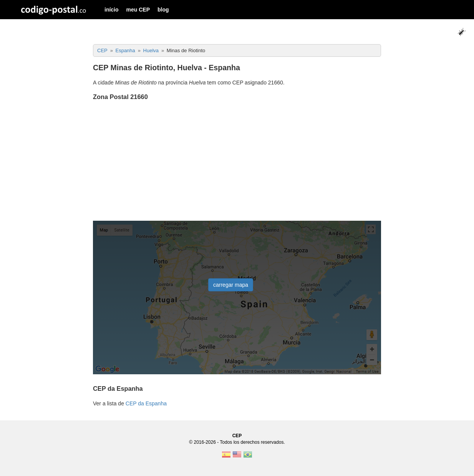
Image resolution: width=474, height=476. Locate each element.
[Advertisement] (237, 162)
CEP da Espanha (146, 403)
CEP (237, 436)
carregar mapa (231, 285)
